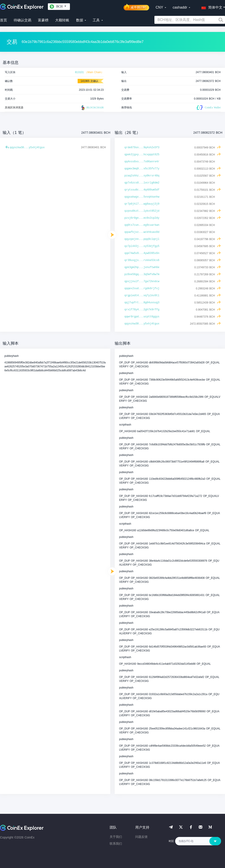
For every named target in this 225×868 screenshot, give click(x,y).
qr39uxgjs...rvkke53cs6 (142, 260)
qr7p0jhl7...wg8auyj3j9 (142, 204)
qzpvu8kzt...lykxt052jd (142, 211)
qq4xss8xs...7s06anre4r (142, 162)
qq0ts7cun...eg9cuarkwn (142, 225)
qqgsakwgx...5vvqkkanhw (142, 197)
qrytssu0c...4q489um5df (142, 190)
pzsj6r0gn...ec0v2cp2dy (142, 218)
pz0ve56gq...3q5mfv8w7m (142, 274)
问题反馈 (141, 837)
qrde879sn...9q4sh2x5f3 (142, 148)
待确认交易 (22, 20)
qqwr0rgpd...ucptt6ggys (142, 317)
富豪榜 (43, 20)
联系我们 (116, 844)
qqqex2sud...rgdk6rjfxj (142, 289)
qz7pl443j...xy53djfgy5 (142, 246)
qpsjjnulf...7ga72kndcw (142, 281)
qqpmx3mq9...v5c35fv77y (142, 169)
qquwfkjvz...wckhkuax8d (142, 232)
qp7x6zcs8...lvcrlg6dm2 (142, 183)
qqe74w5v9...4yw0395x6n (142, 253)
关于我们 (116, 837)
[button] (211, 7)
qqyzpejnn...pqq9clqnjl (142, 239)
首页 (4, 20)
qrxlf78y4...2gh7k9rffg (142, 310)
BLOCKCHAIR (92, 108)
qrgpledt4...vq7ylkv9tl (142, 296)
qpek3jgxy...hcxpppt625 (142, 155)
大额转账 (62, 20)
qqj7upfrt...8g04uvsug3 (142, 303)
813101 (79, 72)
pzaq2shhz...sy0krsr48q (142, 176)
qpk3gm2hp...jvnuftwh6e (142, 267)
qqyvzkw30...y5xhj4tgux (27, 148)
